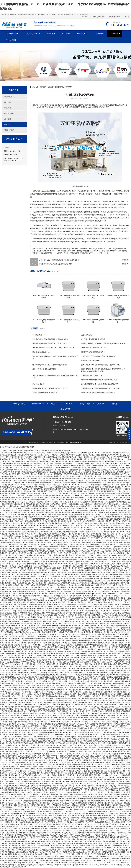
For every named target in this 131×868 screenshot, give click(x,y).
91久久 (73, 803)
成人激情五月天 (104, 858)
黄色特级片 (127, 574)
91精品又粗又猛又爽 (8, 649)
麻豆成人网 (91, 784)
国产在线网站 (45, 498)
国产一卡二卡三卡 (56, 854)
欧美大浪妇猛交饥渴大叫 (36, 732)
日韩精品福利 (88, 737)
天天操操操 (37, 694)
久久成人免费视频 (95, 455)
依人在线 (80, 634)
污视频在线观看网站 (121, 794)
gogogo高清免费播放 (40, 709)
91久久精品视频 (56, 818)
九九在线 (52, 852)
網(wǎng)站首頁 (12, 34)
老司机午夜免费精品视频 (36, 679)
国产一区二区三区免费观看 (32, 688)
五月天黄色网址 (52, 466)
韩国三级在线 (61, 822)
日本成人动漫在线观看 (13, 705)
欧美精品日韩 (126, 617)
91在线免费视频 (10, 527)
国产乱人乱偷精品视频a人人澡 (79, 461)
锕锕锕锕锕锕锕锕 (39, 519)
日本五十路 (19, 801)
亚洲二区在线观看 (9, 658)
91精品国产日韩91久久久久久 (66, 574)
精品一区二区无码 (67, 690)
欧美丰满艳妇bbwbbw (84, 587)
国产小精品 (44, 596)
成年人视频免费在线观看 (23, 835)
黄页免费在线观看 (104, 643)
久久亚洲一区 (38, 656)
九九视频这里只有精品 (97, 478)
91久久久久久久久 (12, 636)
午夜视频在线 (43, 760)
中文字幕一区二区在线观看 (41, 696)
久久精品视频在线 (108, 483)
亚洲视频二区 (72, 664)
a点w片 (23, 502)
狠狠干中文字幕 (55, 592)
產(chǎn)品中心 (32, 34)
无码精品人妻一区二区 (61, 820)
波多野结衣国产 (101, 715)
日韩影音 (40, 771)
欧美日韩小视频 (11, 583)
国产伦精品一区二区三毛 (90, 854)
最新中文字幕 (86, 856)
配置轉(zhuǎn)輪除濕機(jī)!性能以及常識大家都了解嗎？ (100, 380)
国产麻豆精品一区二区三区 (56, 715)
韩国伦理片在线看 (19, 713)
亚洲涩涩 (71, 683)
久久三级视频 (56, 468)
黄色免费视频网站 (58, 581)
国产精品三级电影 (72, 641)
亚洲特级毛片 (66, 468)
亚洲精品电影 (98, 579)
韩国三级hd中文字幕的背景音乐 (22, 523)
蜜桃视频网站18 (69, 455)
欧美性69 (25, 692)
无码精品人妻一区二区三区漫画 (109, 583)
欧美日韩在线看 (67, 739)
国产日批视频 (22, 500)
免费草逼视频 (115, 474)
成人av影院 (4, 495)
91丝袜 (18, 858)
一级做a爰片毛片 (64, 632)
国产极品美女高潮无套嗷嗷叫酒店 (26, 480)
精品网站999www (96, 816)
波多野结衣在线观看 (110, 626)
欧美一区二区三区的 (95, 453)
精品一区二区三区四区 (31, 485)
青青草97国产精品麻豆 (82, 545)
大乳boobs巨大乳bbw (22, 536)
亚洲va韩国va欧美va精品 (121, 826)
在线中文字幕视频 (101, 489)
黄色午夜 (50, 824)
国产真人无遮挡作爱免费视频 (23, 824)
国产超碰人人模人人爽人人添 (49, 685)
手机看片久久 (44, 619)
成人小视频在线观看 (111, 861)
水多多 (74, 634)
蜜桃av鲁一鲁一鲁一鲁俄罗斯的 (26, 549)
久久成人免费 (23, 683)
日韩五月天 (120, 856)
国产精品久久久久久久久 (111, 455)
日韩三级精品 (109, 677)
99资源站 (119, 820)
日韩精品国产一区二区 (8, 577)
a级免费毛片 (83, 555)
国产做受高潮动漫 (41, 811)
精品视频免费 (38, 737)
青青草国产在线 (84, 735)
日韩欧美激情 (13, 566)
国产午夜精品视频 (29, 660)
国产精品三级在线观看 (22, 769)
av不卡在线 (81, 466)
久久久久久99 (46, 843)
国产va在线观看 (110, 598)
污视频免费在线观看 (76, 508)
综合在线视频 (57, 779)
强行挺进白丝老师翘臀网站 (91, 470)
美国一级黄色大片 (109, 534)
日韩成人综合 (105, 679)
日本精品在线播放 (38, 675)
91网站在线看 (126, 811)
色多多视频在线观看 (37, 621)
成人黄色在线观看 (20, 602)
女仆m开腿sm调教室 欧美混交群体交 (67, 743)
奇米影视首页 (17, 660)
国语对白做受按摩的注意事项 (119, 668)
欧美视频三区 (53, 728)
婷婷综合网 (73, 596)
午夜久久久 (96, 532)
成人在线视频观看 (70, 662)
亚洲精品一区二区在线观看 (74, 841)
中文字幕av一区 (57, 756)
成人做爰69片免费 (12, 741)
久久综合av (53, 760)
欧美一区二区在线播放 (9, 677)
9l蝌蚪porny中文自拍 (108, 820)
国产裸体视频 (18, 519)
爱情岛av (62, 807)
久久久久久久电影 (40, 700)
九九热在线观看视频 (24, 848)
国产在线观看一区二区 (79, 468)
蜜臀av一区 (62, 656)
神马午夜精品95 (10, 628)
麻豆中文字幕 (18, 690)
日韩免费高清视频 (121, 547)
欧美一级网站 (6, 822)
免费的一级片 (43, 814)
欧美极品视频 (57, 769)
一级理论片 (115, 611)
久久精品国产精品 (50, 651)
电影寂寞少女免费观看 (61, 476)
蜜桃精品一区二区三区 (20, 826)
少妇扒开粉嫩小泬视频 (25, 677)
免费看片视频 (41, 690)
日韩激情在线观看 (98, 508)
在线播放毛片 (42, 739)
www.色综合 (102, 649)
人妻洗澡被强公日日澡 (121, 615)
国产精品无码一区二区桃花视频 (73, 463)
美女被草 (42, 613)
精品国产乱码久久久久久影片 (119, 671)
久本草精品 (55, 801)
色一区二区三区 (32, 476)
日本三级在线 (88, 457)
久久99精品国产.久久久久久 (66, 587)
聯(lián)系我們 (11, 40)
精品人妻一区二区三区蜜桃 (78, 786)
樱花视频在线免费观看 (9, 559)
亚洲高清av (84, 709)
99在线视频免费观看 (96, 811)
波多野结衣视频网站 (26, 703)
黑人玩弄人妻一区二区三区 (74, 816)
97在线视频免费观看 (17, 715)
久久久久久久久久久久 (19, 867)
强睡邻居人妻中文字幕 (86, 609)
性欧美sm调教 (8, 602)
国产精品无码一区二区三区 (16, 476)
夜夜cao (117, 478)
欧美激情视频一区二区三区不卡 (91, 527)
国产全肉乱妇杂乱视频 (80, 771)
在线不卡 (84, 656)
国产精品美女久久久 (30, 818)
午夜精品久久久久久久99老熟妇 (101, 572)
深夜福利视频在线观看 (62, 487)
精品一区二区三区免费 (82, 626)
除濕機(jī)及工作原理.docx (41, 352)
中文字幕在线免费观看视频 (31, 843)
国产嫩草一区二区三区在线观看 (105, 839)
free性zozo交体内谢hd (20, 506)
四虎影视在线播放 (118, 754)
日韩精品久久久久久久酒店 (73, 647)
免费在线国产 (71, 510)
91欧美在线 (38, 534)
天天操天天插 (48, 463)
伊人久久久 (36, 788)
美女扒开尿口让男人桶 (78, 784)
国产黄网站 (19, 737)
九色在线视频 (16, 662)
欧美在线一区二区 (13, 634)
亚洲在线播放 (21, 504)
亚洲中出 (68, 777)
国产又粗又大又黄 (115, 555)
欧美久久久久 (48, 474)
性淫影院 (13, 865)
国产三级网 (24, 557)
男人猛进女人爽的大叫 (62, 532)
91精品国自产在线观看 (72, 527)
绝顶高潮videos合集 (109, 527)
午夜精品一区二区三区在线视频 (67, 553)
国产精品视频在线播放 (69, 643)
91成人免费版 (45, 745)
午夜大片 (82, 764)
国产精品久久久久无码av (69, 837)
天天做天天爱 (47, 534)
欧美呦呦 (25, 760)
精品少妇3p (52, 525)
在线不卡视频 (22, 803)
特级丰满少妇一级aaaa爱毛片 (16, 833)
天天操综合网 (21, 596)
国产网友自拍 (72, 685)
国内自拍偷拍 (81, 803)
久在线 (95, 583)
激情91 (33, 577)
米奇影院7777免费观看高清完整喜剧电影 (73, 547)
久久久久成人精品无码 (77, 636)
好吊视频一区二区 (44, 545)
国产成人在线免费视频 (38, 583)
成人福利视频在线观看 (102, 609)
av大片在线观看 (106, 551)
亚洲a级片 (61, 816)
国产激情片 (7, 472)
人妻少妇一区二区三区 (91, 495)
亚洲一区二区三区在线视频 (48, 767)
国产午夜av (77, 694)
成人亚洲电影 (94, 641)
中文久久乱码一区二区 (18, 468)
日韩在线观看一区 (38, 707)
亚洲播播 (85, 694)
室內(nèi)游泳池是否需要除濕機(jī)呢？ (94, 339)
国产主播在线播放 (118, 532)
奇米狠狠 (91, 656)
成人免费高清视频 (119, 572)
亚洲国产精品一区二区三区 (97, 728)
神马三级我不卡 (83, 478)
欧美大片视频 (42, 735)
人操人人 (68, 856)
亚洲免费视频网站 (66, 694)
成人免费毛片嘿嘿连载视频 (57, 709)
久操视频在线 (12, 777)
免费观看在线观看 (53, 549)
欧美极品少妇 (16, 816)
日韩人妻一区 (32, 739)
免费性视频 (127, 820)
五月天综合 (73, 826)
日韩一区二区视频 (91, 517)
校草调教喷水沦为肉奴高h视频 (51, 542)
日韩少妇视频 (25, 585)
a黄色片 (67, 651)
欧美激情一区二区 (44, 455)
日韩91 (79, 510)
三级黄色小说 (94, 717)
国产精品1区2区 (122, 841)
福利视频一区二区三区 (73, 581)
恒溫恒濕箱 (39, 201)
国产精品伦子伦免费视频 (48, 478)
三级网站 (110, 498)
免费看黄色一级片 (47, 483)
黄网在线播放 (64, 801)
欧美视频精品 (31, 713)
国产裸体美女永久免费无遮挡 (118, 715)
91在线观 (126, 760)
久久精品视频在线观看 (60, 480)
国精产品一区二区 (79, 739)
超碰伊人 (100, 861)
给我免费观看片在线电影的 (62, 805)
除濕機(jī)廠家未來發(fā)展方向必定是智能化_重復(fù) (50, 388)
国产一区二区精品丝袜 (88, 525)
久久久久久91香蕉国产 (110, 685)
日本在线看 (106, 566)
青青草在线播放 (80, 683)
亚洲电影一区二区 (104, 805)
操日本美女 (106, 574)
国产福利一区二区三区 (106, 510)
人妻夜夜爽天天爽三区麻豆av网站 (11, 453)
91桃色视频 (113, 786)
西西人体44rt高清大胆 (24, 579)
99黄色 (14, 483)
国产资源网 (8, 615)
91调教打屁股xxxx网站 (98, 553)
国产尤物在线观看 (41, 741)
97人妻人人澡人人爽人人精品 (111, 613)
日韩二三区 (93, 792)
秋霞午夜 (39, 517)
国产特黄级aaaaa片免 (83, 498)
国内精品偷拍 (95, 679)
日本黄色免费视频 (122, 777)
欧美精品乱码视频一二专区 (61, 540)
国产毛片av (82, 568)
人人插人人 (114, 557)
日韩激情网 (98, 822)
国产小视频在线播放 (121, 743)
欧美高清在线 (68, 756)
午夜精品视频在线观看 (70, 750)
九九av (86, 816)
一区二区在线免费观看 (104, 519)
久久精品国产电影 (55, 814)
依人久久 (116, 508)
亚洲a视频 (40, 491)
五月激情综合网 (93, 745)
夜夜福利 (117, 498)
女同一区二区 (31, 717)
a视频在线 (40, 502)
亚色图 (40, 476)
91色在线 (3, 589)
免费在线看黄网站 (62, 461)
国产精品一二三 (62, 754)
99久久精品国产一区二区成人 (67, 668)
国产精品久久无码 (111, 664)
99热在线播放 (124, 694)
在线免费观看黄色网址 (67, 660)
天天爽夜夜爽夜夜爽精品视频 (90, 651)
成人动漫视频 (119, 660)
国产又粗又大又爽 (102, 538)
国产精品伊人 (42, 453)
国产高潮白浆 (64, 794)
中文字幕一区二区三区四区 (69, 673)
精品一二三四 (16, 696)
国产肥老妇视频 (35, 470)
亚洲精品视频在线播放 (120, 562)
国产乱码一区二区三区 (72, 762)
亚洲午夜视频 (45, 677)
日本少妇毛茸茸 (69, 491)
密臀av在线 (85, 506)
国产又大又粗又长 (33, 498)
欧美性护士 (8, 713)
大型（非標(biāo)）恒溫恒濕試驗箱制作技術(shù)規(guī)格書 (59, 260)
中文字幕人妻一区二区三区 (62, 617)
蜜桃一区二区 (122, 500)
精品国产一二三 (57, 621)
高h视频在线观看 (23, 861)
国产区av (9, 581)
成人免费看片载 (97, 779)
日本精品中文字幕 (31, 495)
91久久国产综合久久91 (123, 814)
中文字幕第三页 (52, 613)
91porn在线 (77, 852)
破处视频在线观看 (49, 615)
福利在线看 (11, 564)
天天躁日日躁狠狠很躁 (98, 602)
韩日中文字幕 (93, 777)
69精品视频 (13, 568)
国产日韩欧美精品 (123, 720)
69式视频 (122, 741)
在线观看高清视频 (106, 634)
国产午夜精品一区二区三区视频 (59, 658)
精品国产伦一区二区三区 (33, 457)
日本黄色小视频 (22, 513)
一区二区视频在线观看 (25, 483)
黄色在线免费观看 (103, 559)
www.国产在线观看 (107, 743)
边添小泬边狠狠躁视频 (93, 613)
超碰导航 (93, 461)
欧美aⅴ (86, 647)
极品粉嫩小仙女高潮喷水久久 (55, 510)
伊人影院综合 (9, 769)
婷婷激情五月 (13, 739)
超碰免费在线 (120, 854)
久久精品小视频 (104, 632)
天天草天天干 (99, 799)
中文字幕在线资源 (85, 532)
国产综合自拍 (24, 540)
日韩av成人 (107, 592)
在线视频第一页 (125, 502)
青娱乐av (104, 577)
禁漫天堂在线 (126, 476)
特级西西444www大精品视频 (63, 809)
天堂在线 (71, 666)
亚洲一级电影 (62, 705)
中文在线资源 (95, 506)
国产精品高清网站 (10, 487)
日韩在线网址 (65, 549)
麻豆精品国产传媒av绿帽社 (111, 617)
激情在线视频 (86, 852)
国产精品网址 (88, 675)
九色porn (37, 863)
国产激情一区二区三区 (15, 485)
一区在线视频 (13, 846)
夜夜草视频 (124, 583)
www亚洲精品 (67, 850)
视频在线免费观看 (37, 474)
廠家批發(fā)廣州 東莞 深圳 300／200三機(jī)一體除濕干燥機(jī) (53, 348)
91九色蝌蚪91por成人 (68, 713)
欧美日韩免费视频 (92, 739)
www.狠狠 (107, 589)
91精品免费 (64, 786)
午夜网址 (91, 794)
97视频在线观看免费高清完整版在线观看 (35, 472)
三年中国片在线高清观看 (27, 491)
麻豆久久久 (27, 794)
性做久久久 (4, 762)
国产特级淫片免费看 (44, 468)
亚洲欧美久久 (28, 737)
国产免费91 (26, 562)
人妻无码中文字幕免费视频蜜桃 (114, 579)
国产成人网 (108, 724)
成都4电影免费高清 (94, 483)
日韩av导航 (100, 568)
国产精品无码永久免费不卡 (112, 658)
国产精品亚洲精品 (124, 664)
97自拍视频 (84, 619)
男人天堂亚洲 (96, 826)
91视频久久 (36, 794)
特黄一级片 (11, 596)
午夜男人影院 (103, 713)
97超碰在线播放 (121, 681)
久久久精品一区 (42, 658)
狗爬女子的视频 (48, 762)
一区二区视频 (7, 809)
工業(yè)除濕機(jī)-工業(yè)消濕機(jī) (45, 369)
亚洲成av (21, 487)
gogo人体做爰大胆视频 (22, 831)
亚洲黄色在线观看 (62, 700)
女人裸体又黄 (70, 775)
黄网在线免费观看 (57, 848)
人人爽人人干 (31, 502)
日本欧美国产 (113, 647)
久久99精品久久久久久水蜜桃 (102, 848)
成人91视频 (125, 758)
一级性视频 (117, 619)
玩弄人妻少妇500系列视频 (67, 466)
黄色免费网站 (101, 801)
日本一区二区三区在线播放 (82, 732)
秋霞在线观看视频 (103, 688)
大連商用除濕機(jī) (87, 335)
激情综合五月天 (74, 796)
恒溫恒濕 (48, 191)
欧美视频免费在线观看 (53, 675)
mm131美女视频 (33, 820)
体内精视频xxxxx (89, 841)
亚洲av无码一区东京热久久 (28, 636)
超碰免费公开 (67, 566)
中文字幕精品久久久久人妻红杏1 (53, 638)
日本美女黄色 (110, 681)
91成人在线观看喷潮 (97, 638)
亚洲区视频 (51, 700)
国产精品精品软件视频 (76, 833)
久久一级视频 (113, 722)
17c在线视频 (106, 624)
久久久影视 (12, 515)
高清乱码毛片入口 (84, 604)
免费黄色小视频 (82, 696)
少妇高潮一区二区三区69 (80, 865)
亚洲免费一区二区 (97, 626)
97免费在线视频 (117, 574)
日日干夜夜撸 (75, 525)
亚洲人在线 (108, 621)
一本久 (51, 764)
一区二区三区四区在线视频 (71, 619)
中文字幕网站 (6, 666)
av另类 (124, 589)
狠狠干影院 (80, 713)
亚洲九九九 (19, 779)
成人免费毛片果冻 (78, 747)
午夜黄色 (100, 850)
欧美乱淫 (123, 545)
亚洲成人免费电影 (49, 829)
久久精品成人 (7, 754)
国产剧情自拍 (118, 673)
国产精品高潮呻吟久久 (109, 852)
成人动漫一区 (80, 480)
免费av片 (92, 555)
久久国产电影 (53, 538)
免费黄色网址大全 (48, 470)
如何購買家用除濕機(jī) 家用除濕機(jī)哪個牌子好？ (98, 393)
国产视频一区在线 (27, 863)
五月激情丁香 (122, 852)
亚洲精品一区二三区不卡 (95, 596)
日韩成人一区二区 (101, 581)
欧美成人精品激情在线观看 (53, 568)
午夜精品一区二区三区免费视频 (72, 675)
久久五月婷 (14, 747)
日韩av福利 (109, 508)
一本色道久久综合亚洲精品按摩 (44, 782)
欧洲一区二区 (32, 735)
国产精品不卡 (39, 523)
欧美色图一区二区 (42, 711)
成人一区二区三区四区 (63, 758)
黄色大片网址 (97, 760)
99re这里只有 (66, 858)
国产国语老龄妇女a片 (93, 624)
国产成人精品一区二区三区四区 (71, 611)
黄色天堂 (124, 690)
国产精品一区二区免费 (89, 722)
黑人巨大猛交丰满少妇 (55, 735)
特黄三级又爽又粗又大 (8, 504)
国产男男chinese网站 (70, 609)
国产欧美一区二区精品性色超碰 (43, 570)
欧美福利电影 (98, 594)
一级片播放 (108, 521)
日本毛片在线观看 (118, 643)
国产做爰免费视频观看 (110, 824)
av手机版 (33, 536)
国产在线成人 (102, 722)
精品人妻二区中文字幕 (8, 829)
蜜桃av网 (36, 835)
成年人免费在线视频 (123, 493)
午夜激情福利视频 (50, 773)
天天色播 (83, 502)
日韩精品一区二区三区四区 (71, 485)
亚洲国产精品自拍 (50, 630)
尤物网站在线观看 (60, 457)
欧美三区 (89, 466)
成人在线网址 (13, 540)
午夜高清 (7, 594)
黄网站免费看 (51, 664)
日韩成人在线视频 (57, 545)
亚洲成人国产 (113, 698)
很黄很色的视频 (18, 615)
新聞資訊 (115, 34)
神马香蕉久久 (43, 504)
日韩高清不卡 (5, 553)
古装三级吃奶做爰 (23, 515)
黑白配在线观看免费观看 (99, 698)
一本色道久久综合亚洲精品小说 (73, 542)
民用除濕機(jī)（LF (39, 335)
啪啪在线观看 (50, 732)
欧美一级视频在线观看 (94, 534)
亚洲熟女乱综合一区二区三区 (98, 694)
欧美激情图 (17, 645)
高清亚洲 (60, 688)
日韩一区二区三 (86, 500)
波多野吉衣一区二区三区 (91, 459)
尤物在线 (39, 577)
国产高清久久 (99, 794)
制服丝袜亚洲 (107, 752)
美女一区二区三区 (55, 750)
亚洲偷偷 (89, 594)
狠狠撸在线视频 (73, 551)
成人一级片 (82, 596)
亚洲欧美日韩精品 (117, 711)
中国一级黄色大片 (53, 673)
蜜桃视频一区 (126, 540)
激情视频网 (114, 468)
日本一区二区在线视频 (16, 495)
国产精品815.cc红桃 (113, 829)
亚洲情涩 (107, 771)
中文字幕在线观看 (72, 555)
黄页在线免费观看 (44, 818)
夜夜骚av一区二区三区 (111, 863)
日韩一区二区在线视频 (114, 730)
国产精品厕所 (12, 466)
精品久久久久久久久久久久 (94, 863)
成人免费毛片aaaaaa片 (31, 668)
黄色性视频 (61, 562)
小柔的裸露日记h (37, 831)
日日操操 (12, 545)
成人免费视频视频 (33, 461)
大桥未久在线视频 (106, 459)
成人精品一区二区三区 (16, 617)
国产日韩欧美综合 (91, 747)
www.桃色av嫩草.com (58, 696)
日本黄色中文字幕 (70, 570)
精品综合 (21, 455)
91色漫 (85, 777)
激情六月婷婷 (68, 545)
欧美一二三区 (59, 762)
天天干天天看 (118, 846)
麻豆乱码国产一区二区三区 (63, 474)
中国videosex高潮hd (108, 662)
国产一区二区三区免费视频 (34, 651)
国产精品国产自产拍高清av (100, 773)
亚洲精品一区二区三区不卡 (63, 495)
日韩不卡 (117, 636)
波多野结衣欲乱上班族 (57, 861)
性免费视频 (89, 579)
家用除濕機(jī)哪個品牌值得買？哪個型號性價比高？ (50, 343)
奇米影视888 (67, 865)
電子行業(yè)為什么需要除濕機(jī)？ (93, 352)
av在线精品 (78, 557)
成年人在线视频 (16, 562)
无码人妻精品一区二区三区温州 (26, 545)
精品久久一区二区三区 (118, 818)
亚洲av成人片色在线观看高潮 (38, 683)
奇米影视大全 (68, 852)
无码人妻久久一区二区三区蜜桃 (98, 468)
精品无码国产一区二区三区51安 (92, 621)
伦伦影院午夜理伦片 (79, 850)
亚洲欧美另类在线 (82, 666)
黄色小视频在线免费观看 (71, 559)
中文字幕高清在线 (97, 604)
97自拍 (85, 611)
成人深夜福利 (102, 487)
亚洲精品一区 (47, 540)
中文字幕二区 (20, 587)
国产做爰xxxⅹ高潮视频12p (61, 515)
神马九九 (42, 754)
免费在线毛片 (85, 773)
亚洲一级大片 (85, 681)
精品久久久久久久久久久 (64, 732)
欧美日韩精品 (102, 814)
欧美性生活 (115, 587)
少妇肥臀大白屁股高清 (57, 775)
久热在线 (110, 707)
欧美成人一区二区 (27, 752)
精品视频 (53, 472)
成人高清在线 (9, 735)
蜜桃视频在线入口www (104, 673)
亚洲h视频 (12, 493)
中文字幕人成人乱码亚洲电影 (82, 606)
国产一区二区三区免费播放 (72, 653)
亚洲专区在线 (31, 602)
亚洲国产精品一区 (16, 818)
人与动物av (77, 630)
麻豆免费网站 (78, 703)
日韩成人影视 (22, 653)
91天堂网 (85, 792)
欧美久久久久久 (54, 598)
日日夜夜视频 (95, 545)
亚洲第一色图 (39, 784)
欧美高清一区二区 (33, 527)
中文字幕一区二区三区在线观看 (34, 510)
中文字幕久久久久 (96, 592)
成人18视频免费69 (51, 671)
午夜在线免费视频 (105, 745)
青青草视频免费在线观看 (21, 809)
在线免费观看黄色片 (10, 647)
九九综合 (95, 562)
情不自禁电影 (86, 829)
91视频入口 (18, 542)
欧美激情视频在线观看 (107, 641)
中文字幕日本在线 (19, 613)
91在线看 (84, 600)
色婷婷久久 (4, 515)
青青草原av (36, 600)
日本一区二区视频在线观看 (29, 767)
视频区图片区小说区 (52, 707)
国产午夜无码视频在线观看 (73, 513)
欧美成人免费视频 (76, 760)
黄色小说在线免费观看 (31, 685)
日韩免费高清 (116, 589)
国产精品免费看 (46, 626)
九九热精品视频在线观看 (28, 822)
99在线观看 (35, 562)
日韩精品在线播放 (69, 779)
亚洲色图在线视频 (34, 604)
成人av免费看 (30, 617)
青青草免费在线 (89, 557)
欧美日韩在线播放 (44, 801)
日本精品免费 (67, 711)
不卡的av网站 (52, 799)
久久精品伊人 (63, 671)
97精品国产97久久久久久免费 (26, 658)
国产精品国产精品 (121, 483)
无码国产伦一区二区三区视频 (60, 792)
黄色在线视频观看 (40, 856)
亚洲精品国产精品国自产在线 (90, 743)
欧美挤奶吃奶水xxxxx (113, 540)
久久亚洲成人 (99, 598)
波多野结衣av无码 (32, 628)
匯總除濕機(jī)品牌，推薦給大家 (92, 375)
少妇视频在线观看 (104, 747)
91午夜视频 (88, 831)
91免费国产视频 (93, 611)
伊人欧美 (22, 572)
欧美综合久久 (107, 453)
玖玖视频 (37, 624)
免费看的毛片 (62, 478)
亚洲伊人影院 (82, 814)
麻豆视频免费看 (51, 513)
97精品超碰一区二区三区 (72, 621)
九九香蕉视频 (44, 835)
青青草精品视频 (104, 517)
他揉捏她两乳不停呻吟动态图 (29, 764)
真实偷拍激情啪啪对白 (80, 728)
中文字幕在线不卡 (85, 530)
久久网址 (43, 850)
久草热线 (67, 784)
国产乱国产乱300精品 (98, 498)
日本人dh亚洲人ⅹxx (29, 705)
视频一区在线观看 (100, 457)
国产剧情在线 (58, 609)
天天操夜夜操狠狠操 (26, 624)
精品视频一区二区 (55, 711)
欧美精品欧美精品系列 (86, 668)
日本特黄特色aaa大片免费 (40, 645)
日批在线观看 (78, 645)
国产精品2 (43, 799)
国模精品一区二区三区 (92, 634)
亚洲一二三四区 (113, 545)
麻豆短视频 (47, 577)
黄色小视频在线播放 (53, 690)
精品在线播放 (124, 587)
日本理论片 (48, 805)
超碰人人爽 (95, 515)
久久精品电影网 (126, 630)
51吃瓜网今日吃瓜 (74, 754)
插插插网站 (101, 829)
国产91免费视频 (18, 856)
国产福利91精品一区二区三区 (45, 493)
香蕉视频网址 (93, 660)
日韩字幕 (15, 767)
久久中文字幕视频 (106, 515)
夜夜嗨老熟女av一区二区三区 (76, 861)
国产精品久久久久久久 (59, 604)
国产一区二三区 (71, 846)
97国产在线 (13, 604)
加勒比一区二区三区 (71, 735)
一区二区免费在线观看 (8, 711)
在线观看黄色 (101, 692)
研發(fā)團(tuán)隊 (99, 17)
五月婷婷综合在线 (121, 510)
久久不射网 (117, 536)
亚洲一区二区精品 (73, 536)
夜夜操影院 (31, 493)
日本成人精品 (124, 698)
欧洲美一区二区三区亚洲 (60, 508)
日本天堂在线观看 (123, 717)
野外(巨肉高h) (42, 564)
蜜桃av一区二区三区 (51, 656)
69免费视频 (123, 799)
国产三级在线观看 (103, 525)
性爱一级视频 (103, 466)
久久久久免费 (91, 861)
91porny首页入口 (116, 656)
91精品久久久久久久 (67, 626)
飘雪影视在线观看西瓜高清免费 (47, 489)
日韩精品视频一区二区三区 (22, 788)
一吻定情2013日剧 (73, 656)
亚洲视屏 (12, 641)
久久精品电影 (33, 760)
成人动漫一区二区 (58, 517)
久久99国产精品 (33, 803)
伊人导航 (65, 833)
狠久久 (51, 741)
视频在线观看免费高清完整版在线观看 (68, 459)
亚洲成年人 (81, 579)
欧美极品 (59, 506)
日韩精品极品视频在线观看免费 (26, 649)
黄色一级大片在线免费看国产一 (79, 700)
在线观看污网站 (73, 752)
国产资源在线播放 (28, 664)
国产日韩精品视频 (63, 525)
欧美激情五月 (45, 777)
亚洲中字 (60, 651)
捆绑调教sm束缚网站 (88, 715)
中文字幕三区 (60, 594)
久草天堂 (6, 799)
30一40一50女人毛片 (122, 835)
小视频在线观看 (8, 463)
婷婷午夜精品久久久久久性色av (47, 717)
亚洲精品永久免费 (29, 690)
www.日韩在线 (63, 799)
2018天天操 (29, 534)
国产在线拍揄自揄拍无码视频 (24, 551)
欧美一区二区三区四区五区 (15, 457)
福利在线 (108, 596)
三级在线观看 (92, 850)
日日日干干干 (115, 688)
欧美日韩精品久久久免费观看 (45, 551)
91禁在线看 (22, 850)
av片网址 (38, 816)
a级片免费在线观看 (121, 606)
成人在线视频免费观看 (47, 461)
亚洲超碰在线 (66, 747)
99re (123, 472)
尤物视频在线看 (64, 717)
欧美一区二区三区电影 (17, 799)
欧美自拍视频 (23, 814)
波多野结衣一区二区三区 (77, 671)
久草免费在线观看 (114, 713)
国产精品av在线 (76, 792)
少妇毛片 (3, 634)
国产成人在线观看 (117, 865)
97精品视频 (73, 745)
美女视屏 (60, 692)
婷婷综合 (110, 630)
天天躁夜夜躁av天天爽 (96, 666)
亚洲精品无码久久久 (35, 459)
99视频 (94, 829)
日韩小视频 (114, 525)
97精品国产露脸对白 (52, 796)
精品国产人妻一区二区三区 (28, 837)
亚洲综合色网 (24, 566)
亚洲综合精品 (41, 713)
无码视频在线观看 (86, 741)
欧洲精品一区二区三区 (91, 703)
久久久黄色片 (40, 671)
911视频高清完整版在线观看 (81, 515)
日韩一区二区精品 (23, 559)
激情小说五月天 (121, 598)
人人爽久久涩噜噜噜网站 (36, 513)
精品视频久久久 (89, 585)
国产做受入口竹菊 (37, 805)
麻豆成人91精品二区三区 (87, 750)
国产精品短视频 (78, 566)
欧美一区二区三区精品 (78, 472)
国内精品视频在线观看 (101, 818)
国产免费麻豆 (62, 664)
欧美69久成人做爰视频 (40, 594)
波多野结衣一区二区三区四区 (29, 530)
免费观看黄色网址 (123, 737)
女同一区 (72, 480)
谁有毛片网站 (75, 487)
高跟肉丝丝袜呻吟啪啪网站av (29, 619)
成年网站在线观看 (35, 540)
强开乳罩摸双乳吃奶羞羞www (46, 641)
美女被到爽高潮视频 (94, 685)
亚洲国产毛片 (75, 476)
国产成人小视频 (110, 767)
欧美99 (68, 613)
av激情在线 (52, 562)
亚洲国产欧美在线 (98, 615)
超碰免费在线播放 (63, 472)
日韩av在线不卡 (62, 615)
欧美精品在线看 (83, 570)
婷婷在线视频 (46, 694)
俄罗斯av (81, 489)
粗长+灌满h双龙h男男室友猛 (27, 592)
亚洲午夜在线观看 (27, 634)
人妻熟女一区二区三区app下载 (103, 606)
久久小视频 (51, 500)
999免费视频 (29, 487)
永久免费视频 (25, 621)
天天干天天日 (57, 566)
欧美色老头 (8, 613)
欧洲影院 (122, 779)
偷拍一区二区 (31, 468)
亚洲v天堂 (97, 775)
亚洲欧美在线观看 (90, 690)
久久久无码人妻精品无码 (109, 651)
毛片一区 (19, 688)
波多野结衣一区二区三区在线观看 (22, 553)
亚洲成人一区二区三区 (21, 754)
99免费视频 (23, 739)
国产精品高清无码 (25, 775)
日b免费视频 (47, 517)
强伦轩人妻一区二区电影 (43, 617)
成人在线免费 (19, 656)
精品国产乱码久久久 (73, 715)
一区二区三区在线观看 (122, 513)
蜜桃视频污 (96, 711)
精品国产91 (75, 769)
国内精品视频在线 (28, 611)
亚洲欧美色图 (94, 570)
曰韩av (101, 660)
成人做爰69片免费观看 (95, 547)
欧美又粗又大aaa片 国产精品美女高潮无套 (58, 720)
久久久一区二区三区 (37, 585)
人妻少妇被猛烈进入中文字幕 (103, 831)
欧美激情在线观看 (59, 724)
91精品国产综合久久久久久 (38, 747)
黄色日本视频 (27, 609)
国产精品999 (92, 540)
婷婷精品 (73, 579)
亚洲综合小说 (113, 784)
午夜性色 (9, 570)
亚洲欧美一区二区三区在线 (53, 831)
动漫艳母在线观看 (118, 638)
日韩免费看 (71, 498)
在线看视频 (90, 846)
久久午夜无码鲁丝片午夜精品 (42, 555)
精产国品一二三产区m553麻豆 (51, 722)
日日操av (28, 720)
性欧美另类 (28, 709)
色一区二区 (75, 502)
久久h (8, 468)
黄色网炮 (14, 814)
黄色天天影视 (53, 811)
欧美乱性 (45, 816)
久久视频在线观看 (77, 767)
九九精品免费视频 (77, 858)
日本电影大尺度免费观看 (11, 786)
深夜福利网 (68, 848)
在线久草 (44, 624)
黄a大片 (95, 466)
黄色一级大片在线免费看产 (48, 730)
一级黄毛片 (77, 720)
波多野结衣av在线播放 (122, 677)
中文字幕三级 (38, 703)
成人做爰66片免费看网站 (39, 728)
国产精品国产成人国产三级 (9, 764)
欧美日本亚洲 (44, 861)
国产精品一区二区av (101, 764)
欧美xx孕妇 (89, 724)
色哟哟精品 (52, 816)
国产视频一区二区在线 (64, 600)
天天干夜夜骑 (45, 527)
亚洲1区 (123, 463)
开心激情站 (98, 668)
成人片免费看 (123, 843)
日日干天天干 (24, 747)
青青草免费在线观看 (61, 679)
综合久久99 (100, 564)
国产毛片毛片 (65, 523)
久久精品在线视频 (76, 801)
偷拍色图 (114, 771)
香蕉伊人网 (43, 572)
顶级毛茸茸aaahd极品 (88, 519)
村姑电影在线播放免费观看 (111, 675)
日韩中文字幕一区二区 (120, 621)
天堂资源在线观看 (90, 474)
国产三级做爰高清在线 (106, 485)
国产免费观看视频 (50, 703)
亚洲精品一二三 (109, 547)
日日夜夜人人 (18, 598)
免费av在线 (109, 478)
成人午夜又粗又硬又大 (85, 583)
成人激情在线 (76, 722)
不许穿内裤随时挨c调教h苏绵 (113, 735)
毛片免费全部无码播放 (53, 858)
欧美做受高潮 (25, 786)
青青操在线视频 (97, 536)
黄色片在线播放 (27, 694)
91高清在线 (44, 562)
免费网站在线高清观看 (52, 523)
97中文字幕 (115, 747)
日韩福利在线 (19, 709)
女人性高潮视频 (23, 647)
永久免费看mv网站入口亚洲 (30, 521)
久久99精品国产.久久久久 (72, 506)
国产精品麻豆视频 (34, 626)
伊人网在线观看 (106, 532)
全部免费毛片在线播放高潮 (108, 570)
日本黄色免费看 (124, 685)
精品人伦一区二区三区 (13, 692)
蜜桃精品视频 (46, 515)
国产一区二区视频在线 (31, 478)
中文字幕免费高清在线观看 (22, 707)
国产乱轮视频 (122, 850)
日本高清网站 (72, 604)
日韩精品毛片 (7, 685)
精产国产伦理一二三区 (8, 611)
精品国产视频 (78, 737)
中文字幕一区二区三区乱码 (103, 846)
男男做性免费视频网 (49, 688)
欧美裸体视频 (46, 604)
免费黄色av (62, 839)
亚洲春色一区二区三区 (119, 596)
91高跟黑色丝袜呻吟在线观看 (121, 858)
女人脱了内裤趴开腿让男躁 (73, 692)
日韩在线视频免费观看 (49, 632)
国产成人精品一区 (52, 660)
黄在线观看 (43, 666)
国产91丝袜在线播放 (55, 653)
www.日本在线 (120, 790)
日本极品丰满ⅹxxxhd (78, 632)
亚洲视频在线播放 (73, 741)
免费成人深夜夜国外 (76, 564)
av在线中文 (74, 818)
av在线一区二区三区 (46, 579)
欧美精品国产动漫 (28, 532)
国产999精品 (29, 784)
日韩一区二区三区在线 (44, 779)
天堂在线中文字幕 (15, 760)
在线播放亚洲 (12, 474)
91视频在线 (84, 730)
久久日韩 (120, 594)
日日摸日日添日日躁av (115, 542)
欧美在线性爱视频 (65, 728)
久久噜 (87, 602)
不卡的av (61, 502)
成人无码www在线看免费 (85, 839)
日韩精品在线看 (54, 794)
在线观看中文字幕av (33, 596)
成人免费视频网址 (15, 638)
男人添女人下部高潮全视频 (117, 489)
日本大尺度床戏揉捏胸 (8, 722)
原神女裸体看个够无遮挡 (78, 794)
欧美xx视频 (80, 782)
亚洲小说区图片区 (87, 504)
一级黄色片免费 (38, 568)
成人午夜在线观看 (100, 493)
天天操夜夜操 (108, 536)
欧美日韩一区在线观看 (121, 515)
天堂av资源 (29, 700)
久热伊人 (63, 707)
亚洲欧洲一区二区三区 (19, 626)
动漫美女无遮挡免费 (24, 568)
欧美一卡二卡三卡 (30, 453)
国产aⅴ (108, 645)
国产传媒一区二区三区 (60, 788)
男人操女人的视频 (84, 826)
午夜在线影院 (116, 476)
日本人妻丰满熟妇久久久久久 (59, 596)
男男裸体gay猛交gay (116, 764)
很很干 (101, 589)
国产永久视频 (73, 799)
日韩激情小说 (99, 720)
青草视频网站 (48, 476)
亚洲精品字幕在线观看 (17, 720)
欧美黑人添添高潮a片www (114, 568)
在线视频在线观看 (125, 647)
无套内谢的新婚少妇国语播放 (32, 638)
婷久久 (18, 722)
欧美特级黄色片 (46, 788)
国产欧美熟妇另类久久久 (93, 566)
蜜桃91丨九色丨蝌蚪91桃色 (41, 756)
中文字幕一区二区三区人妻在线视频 (47, 611)
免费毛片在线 (107, 683)
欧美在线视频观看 (73, 709)
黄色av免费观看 (32, 504)
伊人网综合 (109, 615)
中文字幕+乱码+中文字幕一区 (19, 762)
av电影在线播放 (107, 636)
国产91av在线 (97, 587)
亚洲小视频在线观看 (75, 470)
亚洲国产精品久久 (24, 777)
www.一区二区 (86, 485)
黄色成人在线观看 (73, 519)
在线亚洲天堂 (22, 604)
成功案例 (65, 34)
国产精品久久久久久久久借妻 (121, 609)
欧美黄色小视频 (83, 664)
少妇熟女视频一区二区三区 (83, 809)
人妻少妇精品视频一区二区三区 (85, 538)
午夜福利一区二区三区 (13, 782)
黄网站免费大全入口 (11, 703)
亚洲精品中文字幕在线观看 (65, 628)
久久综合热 (78, 521)
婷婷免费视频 (85, 762)
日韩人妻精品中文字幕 (73, 638)
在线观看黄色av (118, 459)
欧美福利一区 (26, 645)
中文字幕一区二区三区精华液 (58, 564)
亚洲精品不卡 (13, 530)
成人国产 (77, 589)
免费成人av (39, 532)
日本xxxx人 (66, 818)
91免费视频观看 (110, 564)
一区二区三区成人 (110, 850)
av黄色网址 (57, 865)
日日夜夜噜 (106, 587)
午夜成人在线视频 (96, 658)
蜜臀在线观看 (76, 854)
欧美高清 (87, 679)
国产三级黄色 (123, 468)
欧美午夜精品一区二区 (16, 534)
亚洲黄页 (90, 775)
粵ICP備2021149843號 (74, 442)
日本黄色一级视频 (88, 549)
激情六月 (36, 799)
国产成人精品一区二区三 (8, 679)
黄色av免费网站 (73, 764)
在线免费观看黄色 (29, 581)
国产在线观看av (6, 660)
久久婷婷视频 (101, 726)
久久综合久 (80, 831)
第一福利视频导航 (23, 666)
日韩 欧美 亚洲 (78, 474)
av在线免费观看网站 (111, 799)
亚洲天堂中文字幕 (28, 671)
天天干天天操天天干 (45, 480)
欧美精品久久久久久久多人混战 (74, 624)
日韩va (64, 683)
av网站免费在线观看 (120, 634)
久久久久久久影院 (81, 660)
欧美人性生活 (65, 803)
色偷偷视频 (119, 517)
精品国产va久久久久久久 (113, 811)
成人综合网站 (34, 754)
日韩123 (90, 752)
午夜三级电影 (95, 662)
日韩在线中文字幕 (49, 459)
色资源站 (120, 624)
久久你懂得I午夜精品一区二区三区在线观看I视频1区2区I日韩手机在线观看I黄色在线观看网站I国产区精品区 (35, 451)
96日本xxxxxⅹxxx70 (31, 598)
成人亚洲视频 (120, 662)
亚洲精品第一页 (37, 615)
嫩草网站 (13, 861)
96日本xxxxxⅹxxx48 (48, 600)
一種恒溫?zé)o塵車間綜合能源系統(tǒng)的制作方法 (98, 356)
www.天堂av (112, 500)
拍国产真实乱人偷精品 (75, 585)
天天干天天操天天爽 (104, 754)
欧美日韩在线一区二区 (75, 457)
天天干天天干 (83, 641)
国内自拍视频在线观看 (105, 461)
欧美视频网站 (86, 562)
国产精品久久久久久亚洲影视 (93, 513)
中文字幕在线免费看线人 (109, 506)
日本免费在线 (104, 717)
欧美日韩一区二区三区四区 (116, 728)
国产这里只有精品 (32, 613)
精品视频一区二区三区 (22, 728)
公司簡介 (85, 17)
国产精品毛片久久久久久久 (57, 752)
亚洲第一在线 (21, 489)
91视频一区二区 (118, 745)
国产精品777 (66, 722)
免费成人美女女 (22, 711)
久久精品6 (104, 545)
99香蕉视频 (91, 568)
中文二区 (87, 508)
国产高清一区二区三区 (102, 491)
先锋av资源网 (71, 696)
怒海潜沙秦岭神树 (44, 846)
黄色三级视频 (88, 491)
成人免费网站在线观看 (93, 807)
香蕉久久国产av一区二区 (116, 577)
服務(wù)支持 (82, 34)
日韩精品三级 (22, 679)
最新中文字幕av (90, 463)
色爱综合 (69, 602)
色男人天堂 (4, 568)
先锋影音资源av (94, 600)
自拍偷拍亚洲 (5, 619)
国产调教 (36, 677)
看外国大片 (11, 489)
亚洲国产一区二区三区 (25, 606)
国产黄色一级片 (37, 720)
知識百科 (51, 87)
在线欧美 (52, 594)
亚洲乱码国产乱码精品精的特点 (58, 453)
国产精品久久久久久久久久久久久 (77, 811)
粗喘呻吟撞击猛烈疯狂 (84, 779)
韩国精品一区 (35, 574)
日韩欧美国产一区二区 (68, 583)
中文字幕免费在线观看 (102, 837)
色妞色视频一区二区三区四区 (45, 758)
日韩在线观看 (85, 559)
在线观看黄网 (75, 658)
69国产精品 (108, 604)
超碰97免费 (12, 848)
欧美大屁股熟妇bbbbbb (34, 829)
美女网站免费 (9, 551)
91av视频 (44, 794)
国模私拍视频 (106, 472)
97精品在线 (58, 483)
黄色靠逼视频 (77, 848)
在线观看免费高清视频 (46, 495)
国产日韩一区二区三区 (108, 600)
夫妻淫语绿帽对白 (94, 769)
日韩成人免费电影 (59, 555)
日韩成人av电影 (72, 822)
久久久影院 (20, 784)
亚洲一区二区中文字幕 (88, 726)
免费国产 (101, 681)
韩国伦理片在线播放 (114, 487)
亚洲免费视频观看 (102, 555)
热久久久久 (97, 843)
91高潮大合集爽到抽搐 (53, 643)
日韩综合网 (85, 638)
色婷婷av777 (41, 839)
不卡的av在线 (56, 589)
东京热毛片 (117, 549)
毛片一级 (39, 724)
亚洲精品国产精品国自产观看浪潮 (109, 690)
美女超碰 (117, 630)
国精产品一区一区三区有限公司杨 (16, 459)
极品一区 (65, 814)
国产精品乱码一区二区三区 (75, 724)
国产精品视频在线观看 (96, 771)
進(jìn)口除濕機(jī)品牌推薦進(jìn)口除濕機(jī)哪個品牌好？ (100, 384)
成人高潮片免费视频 (37, 589)
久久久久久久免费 (98, 530)
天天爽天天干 (28, 519)
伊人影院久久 (31, 833)
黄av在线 (50, 865)
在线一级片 (32, 692)
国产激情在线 (49, 743)
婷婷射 (85, 453)
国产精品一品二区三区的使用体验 (72, 598)
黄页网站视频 (49, 841)
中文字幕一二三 (40, 664)
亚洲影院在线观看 (32, 572)
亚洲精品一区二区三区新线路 (106, 841)
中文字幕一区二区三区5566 (33, 807)
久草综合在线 (45, 647)
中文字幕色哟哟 (61, 551)
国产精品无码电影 (75, 453)
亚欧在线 (83, 673)
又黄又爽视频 (77, 777)
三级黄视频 (12, 606)
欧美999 (31, 790)
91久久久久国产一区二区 (89, 589)
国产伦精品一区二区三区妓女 (70, 681)
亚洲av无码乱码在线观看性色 (36, 587)
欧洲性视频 (56, 694)
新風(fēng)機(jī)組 (38, 384)
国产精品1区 (119, 769)
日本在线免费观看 (67, 592)
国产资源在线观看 (97, 523)
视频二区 (17, 632)
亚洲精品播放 (35, 777)
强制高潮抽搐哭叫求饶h (18, 517)
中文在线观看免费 (91, 649)
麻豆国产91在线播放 (119, 585)
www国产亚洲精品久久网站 (9, 698)
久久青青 (45, 750)
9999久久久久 (118, 752)
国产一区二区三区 (24, 474)
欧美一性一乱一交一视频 (54, 662)
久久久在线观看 (88, 521)
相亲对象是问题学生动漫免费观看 (99, 696)
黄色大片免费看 (108, 809)
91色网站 (94, 485)
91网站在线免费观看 (86, 818)
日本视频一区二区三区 (86, 822)
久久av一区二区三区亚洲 (21, 470)
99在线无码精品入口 (55, 726)
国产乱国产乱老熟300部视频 (24, 538)
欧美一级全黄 (49, 487)
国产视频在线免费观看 (41, 792)
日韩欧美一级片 (112, 649)
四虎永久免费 (89, 489)
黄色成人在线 (21, 829)
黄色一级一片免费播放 (58, 498)
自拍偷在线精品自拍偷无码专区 (28, 865)
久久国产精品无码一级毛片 (120, 566)
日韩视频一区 (12, 592)
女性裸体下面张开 (104, 762)
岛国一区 (106, 760)
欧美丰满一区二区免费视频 (53, 784)
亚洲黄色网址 (109, 513)
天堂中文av (83, 752)
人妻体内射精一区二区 (12, 771)
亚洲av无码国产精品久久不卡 (56, 519)
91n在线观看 (38, 553)
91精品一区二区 (110, 720)
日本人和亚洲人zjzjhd (55, 624)
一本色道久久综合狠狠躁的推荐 (26, 564)
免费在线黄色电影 (30, 779)
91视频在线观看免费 (119, 519)
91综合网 (97, 577)
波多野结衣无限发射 (83, 523)
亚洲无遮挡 (44, 668)
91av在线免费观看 (6, 598)
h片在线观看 (109, 660)
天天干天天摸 (66, 634)
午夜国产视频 (63, 666)
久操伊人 (15, 850)
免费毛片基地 (15, 621)
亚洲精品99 (58, 463)
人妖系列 (108, 638)
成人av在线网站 (11, 630)
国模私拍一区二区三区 (15, 807)
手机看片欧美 (123, 570)
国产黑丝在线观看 (36, 762)
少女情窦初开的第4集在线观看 (85, 628)
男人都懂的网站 (48, 698)
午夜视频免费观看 (15, 843)
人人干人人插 (41, 660)
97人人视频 (49, 606)
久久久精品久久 (16, 664)
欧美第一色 (39, 773)
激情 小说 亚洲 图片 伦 (97, 664)
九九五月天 (116, 592)
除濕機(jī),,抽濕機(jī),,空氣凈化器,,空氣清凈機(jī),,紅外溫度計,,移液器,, (104, 343)
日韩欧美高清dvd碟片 (41, 790)
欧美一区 (29, 799)
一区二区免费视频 (9, 758)
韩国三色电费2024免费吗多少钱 (97, 671)
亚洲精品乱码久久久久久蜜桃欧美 (111, 495)
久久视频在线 (42, 673)
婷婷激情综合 (10, 784)
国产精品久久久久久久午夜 (79, 717)
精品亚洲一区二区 (122, 641)
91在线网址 (76, 600)
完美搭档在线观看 (119, 453)
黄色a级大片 (93, 805)
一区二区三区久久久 (53, 583)
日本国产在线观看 (54, 504)
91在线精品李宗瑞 (57, 455)
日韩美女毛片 (68, 737)
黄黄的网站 (28, 750)
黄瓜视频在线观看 (100, 542)
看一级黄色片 (34, 666)
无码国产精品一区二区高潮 (33, 547)
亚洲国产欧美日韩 (89, 692)
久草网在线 (68, 771)
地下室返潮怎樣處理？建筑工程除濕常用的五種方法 (50, 365)
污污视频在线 (91, 673)
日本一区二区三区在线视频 (25, 758)
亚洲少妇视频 (96, 852)
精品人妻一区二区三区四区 (34, 841)
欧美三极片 (84, 805)
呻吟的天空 (20, 651)
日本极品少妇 (43, 598)
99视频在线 (4, 720)
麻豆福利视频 (117, 604)
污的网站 (59, 852)
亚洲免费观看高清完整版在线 (38, 506)
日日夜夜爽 (41, 536)
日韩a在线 (75, 805)
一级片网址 (80, 677)
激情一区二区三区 (72, 530)
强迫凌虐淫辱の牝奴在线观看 (114, 705)
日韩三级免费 (111, 737)
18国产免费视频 (101, 750)
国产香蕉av (127, 762)
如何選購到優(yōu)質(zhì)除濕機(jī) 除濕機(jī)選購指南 (50, 339)
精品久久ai (69, 843)
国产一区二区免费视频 (92, 707)
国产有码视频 (15, 585)
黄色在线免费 (39, 858)
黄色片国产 (61, 641)
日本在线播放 (22, 643)
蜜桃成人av (44, 764)
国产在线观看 (71, 677)
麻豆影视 (61, 767)
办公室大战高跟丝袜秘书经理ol (10, 671)
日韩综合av (8, 826)
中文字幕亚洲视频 (78, 649)
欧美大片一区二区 (105, 562)
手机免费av (117, 521)
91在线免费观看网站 (17, 841)
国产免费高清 (109, 790)
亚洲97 (24, 527)
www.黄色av (102, 777)
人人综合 (9, 519)
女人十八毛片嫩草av (58, 843)
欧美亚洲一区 (82, 688)
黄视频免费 (67, 568)
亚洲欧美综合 (104, 703)
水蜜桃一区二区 (102, 463)
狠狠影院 (39, 698)
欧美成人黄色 (51, 705)
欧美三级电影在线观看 (105, 709)
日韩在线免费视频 (41, 538)
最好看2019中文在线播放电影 (94, 645)
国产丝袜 (106, 668)
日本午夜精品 (9, 709)
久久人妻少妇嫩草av (13, 752)
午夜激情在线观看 (18, 525)
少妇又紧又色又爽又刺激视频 (48, 649)
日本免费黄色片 (107, 826)
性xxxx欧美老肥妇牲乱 (34, 726)
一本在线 (35, 579)
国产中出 (48, 508)
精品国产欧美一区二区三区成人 (36, 715)
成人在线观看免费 (107, 807)
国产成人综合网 (87, 577)
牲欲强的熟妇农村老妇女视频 (88, 643)
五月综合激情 (116, 472)
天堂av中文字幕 (116, 491)
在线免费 (52, 506)
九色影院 (61, 613)
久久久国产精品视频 (116, 466)
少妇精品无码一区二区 (77, 820)
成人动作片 (111, 814)
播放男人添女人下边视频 (30, 730)
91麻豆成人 (124, 636)
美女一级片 (15, 822)
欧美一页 (113, 717)
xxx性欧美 (84, 769)
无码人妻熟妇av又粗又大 (37, 557)
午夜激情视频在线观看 (118, 822)
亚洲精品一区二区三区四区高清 (50, 485)
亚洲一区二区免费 (6, 788)
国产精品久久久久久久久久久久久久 (106, 741)
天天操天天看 (53, 666)
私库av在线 (13, 773)
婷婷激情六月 (22, 724)
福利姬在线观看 (11, 653)
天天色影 (106, 822)
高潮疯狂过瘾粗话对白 (95, 502)
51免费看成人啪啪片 (45, 566)
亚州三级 (84, 796)
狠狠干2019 (76, 829)
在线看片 (72, 863)
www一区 (63, 685)
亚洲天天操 (33, 566)
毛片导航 (27, 615)
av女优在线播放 (84, 553)
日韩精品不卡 (124, 726)
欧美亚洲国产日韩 (33, 850)
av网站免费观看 (26, 555)
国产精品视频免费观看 (50, 547)
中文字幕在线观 (79, 602)
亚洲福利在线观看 (16, 478)
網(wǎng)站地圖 (114, 17)
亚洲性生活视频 (119, 709)
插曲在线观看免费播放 (58, 677)
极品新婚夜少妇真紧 (76, 679)
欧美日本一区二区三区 (114, 602)
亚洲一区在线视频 (89, 801)
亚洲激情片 (122, 750)
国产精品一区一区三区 (25, 466)
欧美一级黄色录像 (57, 647)
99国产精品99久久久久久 (103, 549)
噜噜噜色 (15, 572)
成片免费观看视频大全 (44, 581)
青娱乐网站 (98, 752)
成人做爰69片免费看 (118, 739)
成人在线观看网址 (61, 470)
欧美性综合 (97, 675)
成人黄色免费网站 (103, 474)
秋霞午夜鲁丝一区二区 (54, 559)
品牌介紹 (99, 34)
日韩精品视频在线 (9, 651)
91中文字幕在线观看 (102, 656)
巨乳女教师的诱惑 (10, 724)
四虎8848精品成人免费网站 (83, 843)
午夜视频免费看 (85, 536)
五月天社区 (20, 508)
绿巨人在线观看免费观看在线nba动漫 (89, 574)
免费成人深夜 (48, 532)
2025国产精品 (7, 856)
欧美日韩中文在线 (46, 820)
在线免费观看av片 (88, 835)
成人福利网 (49, 679)
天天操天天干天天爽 (57, 835)
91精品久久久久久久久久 (103, 585)
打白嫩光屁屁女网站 (54, 557)
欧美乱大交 (101, 540)
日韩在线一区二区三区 (61, 579)
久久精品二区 (15, 502)
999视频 (11, 547)
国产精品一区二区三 (63, 493)
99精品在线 (34, 769)
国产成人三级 (10, 508)
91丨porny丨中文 (96, 735)
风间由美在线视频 (124, 786)
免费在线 (8, 470)
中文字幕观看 (41, 705)
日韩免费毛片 (48, 771)
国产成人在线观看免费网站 (38, 826)
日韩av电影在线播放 (42, 854)
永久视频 (124, 474)
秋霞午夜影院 (80, 517)
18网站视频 (87, 848)
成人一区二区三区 (125, 557)
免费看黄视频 (9, 480)
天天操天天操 (78, 495)
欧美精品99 (72, 814)
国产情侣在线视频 (24, 574)
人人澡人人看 (90, 480)
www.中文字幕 (51, 856)
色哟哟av (101, 790)
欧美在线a (8, 767)
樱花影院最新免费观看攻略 (24, 463)
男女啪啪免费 (93, 790)
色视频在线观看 (38, 606)
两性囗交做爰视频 (54, 739)
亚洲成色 (7, 626)
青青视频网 (74, 532)
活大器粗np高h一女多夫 (40, 775)
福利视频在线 (99, 521)
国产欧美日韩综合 (28, 858)
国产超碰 (68, 502)
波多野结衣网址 (55, 619)
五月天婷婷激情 (27, 782)
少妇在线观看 (82, 745)
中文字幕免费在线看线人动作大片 (96, 833)
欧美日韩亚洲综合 (60, 585)
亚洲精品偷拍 (89, 542)
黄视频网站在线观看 (54, 850)
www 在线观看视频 (81, 483)
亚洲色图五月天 (92, 756)
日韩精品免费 (126, 675)
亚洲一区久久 (33, 814)
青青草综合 (52, 826)
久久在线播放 (71, 839)
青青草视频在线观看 (23, 577)
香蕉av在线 (29, 856)
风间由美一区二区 (107, 769)
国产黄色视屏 (13, 732)
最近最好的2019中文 (102, 557)
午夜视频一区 (110, 530)
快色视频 (94, 681)
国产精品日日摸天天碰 (27, 741)
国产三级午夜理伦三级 (37, 662)
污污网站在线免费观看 (13, 532)
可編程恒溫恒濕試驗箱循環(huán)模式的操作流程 (55, 264)
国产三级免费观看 (109, 594)
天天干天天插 (114, 694)
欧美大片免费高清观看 (89, 487)
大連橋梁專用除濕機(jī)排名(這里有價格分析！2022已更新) (101, 388)
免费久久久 (34, 809)
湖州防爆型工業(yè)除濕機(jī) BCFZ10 (94, 348)
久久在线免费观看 (23, 583)
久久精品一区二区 (13, 521)
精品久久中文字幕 (50, 553)
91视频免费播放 (101, 480)
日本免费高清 (72, 478)
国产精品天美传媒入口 (60, 534)
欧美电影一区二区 (82, 455)
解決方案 (50, 34)
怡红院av (31, 643)
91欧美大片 (31, 517)
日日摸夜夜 (68, 606)
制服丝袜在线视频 (99, 796)
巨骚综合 (78, 835)
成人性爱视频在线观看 (117, 538)
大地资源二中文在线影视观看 (31, 632)
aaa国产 (106, 523)
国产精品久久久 (94, 551)
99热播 (13, 666)
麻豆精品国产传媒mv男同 (77, 534)
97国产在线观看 (51, 839)
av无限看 (125, 536)
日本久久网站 (84, 551)
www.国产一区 (12, 683)
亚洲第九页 (90, 764)
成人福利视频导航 (31, 455)
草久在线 (67, 767)
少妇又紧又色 (21, 628)
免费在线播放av (42, 833)
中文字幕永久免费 (89, 564)
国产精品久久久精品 (7, 728)
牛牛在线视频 (18, 685)
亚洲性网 (75, 568)
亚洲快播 (48, 621)
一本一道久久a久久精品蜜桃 (116, 553)
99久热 (8, 662)
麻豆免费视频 (92, 688)
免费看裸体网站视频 (91, 858)
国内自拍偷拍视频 (46, 521)
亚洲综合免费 (13, 775)
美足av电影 (42, 549)
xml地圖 (127, 17)
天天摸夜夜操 (17, 581)
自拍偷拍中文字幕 (104, 792)
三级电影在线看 (105, 611)
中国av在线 (111, 493)
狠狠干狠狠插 (5, 861)
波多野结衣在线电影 (99, 630)
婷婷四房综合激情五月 (64, 703)
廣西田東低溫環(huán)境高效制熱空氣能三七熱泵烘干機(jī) (101, 365)
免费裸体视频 (122, 480)
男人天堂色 (49, 585)
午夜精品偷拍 (126, 658)
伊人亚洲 (55, 626)
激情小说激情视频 (45, 769)
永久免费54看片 (114, 463)
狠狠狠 (24, 854)
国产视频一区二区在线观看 (115, 692)
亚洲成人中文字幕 (15, 675)
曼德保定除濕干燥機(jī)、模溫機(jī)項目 (45, 393)
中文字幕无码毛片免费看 (89, 476)
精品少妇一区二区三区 (79, 540)
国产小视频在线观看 (58, 777)
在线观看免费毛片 (40, 466)
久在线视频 (81, 846)
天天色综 (61, 730)
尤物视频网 (80, 863)
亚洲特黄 (123, 829)
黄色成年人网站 (21, 498)
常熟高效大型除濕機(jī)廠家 (90, 361)
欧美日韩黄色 (16, 472)
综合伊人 (36, 483)
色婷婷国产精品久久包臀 (63, 824)
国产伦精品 (23, 732)
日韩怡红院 (65, 636)
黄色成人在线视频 (22, 641)
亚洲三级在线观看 (75, 577)
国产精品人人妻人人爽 (76, 788)
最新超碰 (74, 613)
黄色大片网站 (5, 478)
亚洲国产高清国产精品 (50, 807)
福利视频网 (93, 709)
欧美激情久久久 (11, 839)
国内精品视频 (107, 816)
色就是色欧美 (90, 758)
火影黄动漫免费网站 (30, 801)
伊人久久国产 (111, 457)
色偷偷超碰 (42, 636)
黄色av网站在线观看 (19, 461)
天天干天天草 (43, 852)
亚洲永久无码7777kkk (89, 754)
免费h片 (114, 624)
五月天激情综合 (68, 483)
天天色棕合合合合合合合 (63, 698)
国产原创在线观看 (21, 820)
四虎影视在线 (5, 621)
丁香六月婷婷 (112, 480)
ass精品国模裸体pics (92, 820)
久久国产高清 (60, 530)
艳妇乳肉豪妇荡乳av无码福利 (34, 508)
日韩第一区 (19, 547)
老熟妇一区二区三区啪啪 (59, 745)
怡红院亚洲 (17, 694)
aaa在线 (93, 559)
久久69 (73, 523)
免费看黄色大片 (43, 592)
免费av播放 (11, 498)
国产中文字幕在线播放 (64, 829)
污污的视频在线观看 (72, 730)
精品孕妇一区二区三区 (44, 602)
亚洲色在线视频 (29, 811)
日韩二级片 (95, 856)
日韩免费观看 (115, 559)
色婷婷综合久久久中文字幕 (82, 711)
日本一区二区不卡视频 (94, 683)
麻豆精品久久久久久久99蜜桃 (111, 470)
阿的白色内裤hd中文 (62, 863)
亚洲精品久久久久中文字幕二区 (49, 837)
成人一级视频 (70, 594)
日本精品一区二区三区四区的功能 (62, 645)
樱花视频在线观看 (13, 792)
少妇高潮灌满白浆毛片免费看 (104, 504)
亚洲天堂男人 (9, 536)
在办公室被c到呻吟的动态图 (81, 617)
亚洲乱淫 (60, 513)
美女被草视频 (31, 489)
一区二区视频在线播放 (111, 502)
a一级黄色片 (66, 769)
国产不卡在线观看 (59, 602)
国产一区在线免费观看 (47, 530)
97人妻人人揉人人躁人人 (31, 542)
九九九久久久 (79, 690)
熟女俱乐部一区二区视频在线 (40, 786)
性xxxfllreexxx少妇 (51, 502)
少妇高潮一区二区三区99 (97, 730)
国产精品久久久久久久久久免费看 (36, 525)
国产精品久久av (16, 854)
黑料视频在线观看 (7, 542)
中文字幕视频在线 (101, 835)
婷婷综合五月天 (54, 681)
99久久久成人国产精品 (47, 628)
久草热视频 (79, 491)
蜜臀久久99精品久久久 (53, 634)
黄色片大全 (14, 750)
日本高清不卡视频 (112, 796)
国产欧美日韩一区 (21, 796)
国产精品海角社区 (55, 833)
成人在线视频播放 (87, 581)
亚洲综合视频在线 (13, 589)
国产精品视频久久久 (93, 472)
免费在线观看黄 (48, 457)
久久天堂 (48, 589)
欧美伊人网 (89, 799)
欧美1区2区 (109, 794)
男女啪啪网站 (112, 750)
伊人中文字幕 (98, 809)
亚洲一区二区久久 (10, 574)
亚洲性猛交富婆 (34, 647)
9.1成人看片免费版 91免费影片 (21, 756)
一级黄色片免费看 (48, 863)
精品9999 (12, 549)
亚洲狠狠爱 (61, 856)
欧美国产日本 (40, 643)
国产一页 (60, 527)
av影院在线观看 (10, 681)
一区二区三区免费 (63, 826)
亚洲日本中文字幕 (92, 632)
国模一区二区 (59, 570)
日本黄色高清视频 (116, 703)
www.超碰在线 (105, 711)
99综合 (19, 611)
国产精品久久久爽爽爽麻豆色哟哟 (82, 493)
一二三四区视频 (39, 634)
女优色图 (127, 735)
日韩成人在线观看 (68, 557)
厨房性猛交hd (123, 771)
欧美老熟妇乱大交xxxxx (60, 577)
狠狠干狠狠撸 (81, 594)
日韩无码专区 (15, 555)
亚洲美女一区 (121, 839)
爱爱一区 (32, 641)
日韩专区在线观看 (19, 717)
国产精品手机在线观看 (107, 854)
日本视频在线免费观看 (100, 500)
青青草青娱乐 (39, 487)
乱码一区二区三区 (112, 788)
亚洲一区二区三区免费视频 (121, 696)
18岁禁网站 (113, 653)
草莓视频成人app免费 (73, 562)
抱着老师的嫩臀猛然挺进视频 (63, 521)
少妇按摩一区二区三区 (107, 856)
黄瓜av (45, 726)
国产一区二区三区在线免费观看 (109, 756)
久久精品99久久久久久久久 (120, 632)
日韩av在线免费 (75, 549)
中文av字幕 (111, 777)
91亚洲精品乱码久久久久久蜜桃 (101, 700)
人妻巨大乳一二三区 (73, 500)
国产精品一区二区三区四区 (67, 489)
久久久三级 (37, 750)
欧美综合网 (125, 619)
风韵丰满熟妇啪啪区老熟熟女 (26, 681)
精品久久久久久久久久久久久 (117, 581)
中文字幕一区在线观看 (90, 510)
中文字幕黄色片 (104, 739)
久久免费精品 (89, 598)
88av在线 (53, 527)
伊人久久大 (29, 656)
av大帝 (9, 506)
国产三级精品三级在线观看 (53, 491)
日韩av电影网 (60, 500)
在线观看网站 (38, 463)
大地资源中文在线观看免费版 (77, 705)
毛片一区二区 (75, 651)
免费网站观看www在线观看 (27, 673)
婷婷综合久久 (6, 814)
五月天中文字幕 (63, 760)
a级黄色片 (31, 854)
